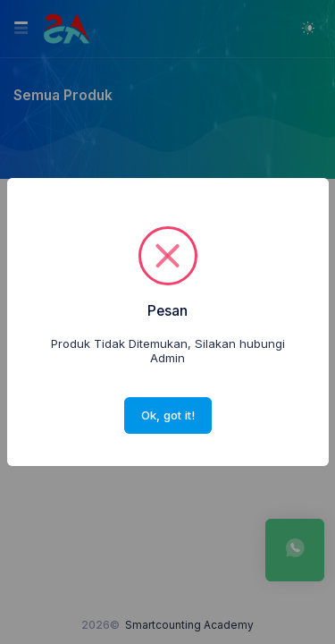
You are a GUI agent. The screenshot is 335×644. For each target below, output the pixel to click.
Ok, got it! (168, 415)
